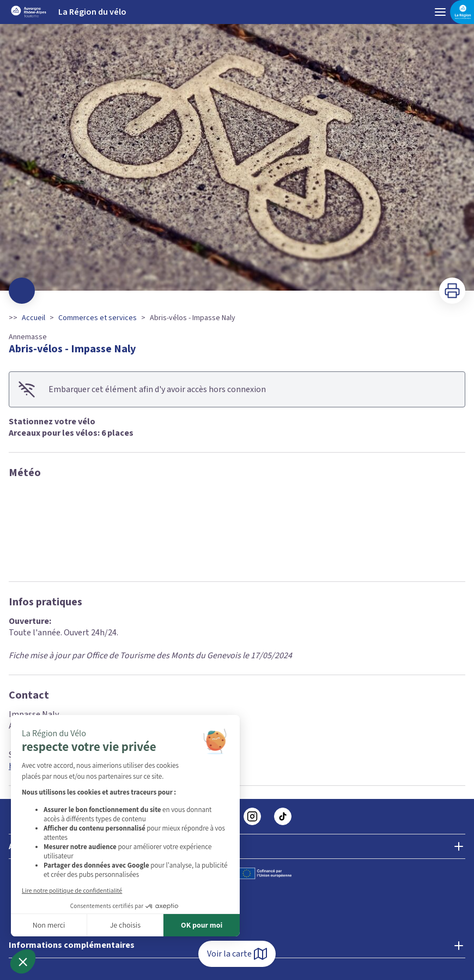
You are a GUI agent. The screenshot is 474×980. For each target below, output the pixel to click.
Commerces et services (98, 318)
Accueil (34, 318)
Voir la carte (237, 954)
